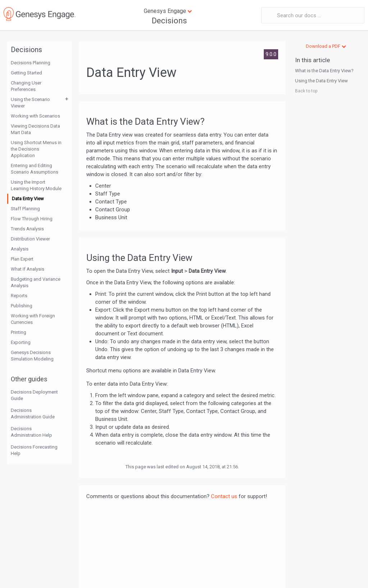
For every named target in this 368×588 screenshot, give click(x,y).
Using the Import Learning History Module (36, 185)
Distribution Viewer (30, 239)
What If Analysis (27, 269)
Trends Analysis (27, 229)
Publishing (22, 306)
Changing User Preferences (26, 86)
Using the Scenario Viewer (30, 103)
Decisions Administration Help (31, 432)
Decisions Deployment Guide (34, 395)
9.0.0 (271, 54)
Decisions (169, 21)
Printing (19, 332)
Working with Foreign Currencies (33, 319)
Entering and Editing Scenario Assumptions (34, 169)
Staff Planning (25, 209)
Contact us (224, 496)
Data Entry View (28, 199)
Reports (19, 296)
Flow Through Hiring (32, 219)
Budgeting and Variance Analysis (36, 282)
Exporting (21, 342)
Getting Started (26, 73)
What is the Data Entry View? (324, 71)
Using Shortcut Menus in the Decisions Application (36, 149)
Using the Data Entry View (321, 81)
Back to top (306, 91)
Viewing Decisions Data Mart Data (35, 129)
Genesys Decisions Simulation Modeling (32, 356)
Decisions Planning (31, 63)
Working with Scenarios (35, 116)
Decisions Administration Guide (33, 414)
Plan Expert (22, 259)
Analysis (20, 249)
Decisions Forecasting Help (34, 450)
